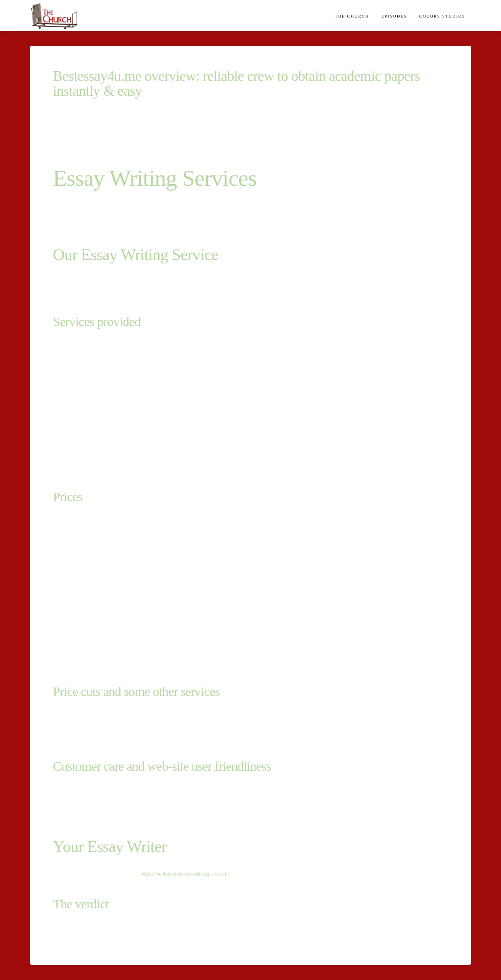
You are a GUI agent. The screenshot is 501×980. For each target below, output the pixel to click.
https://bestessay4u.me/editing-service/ (185, 874)
